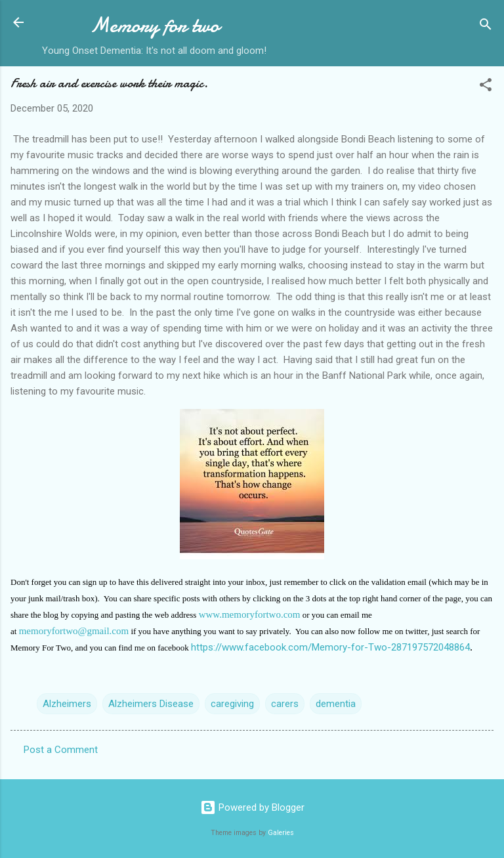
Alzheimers (67, 704)
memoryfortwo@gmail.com (74, 631)
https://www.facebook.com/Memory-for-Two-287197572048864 (330, 647)
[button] (486, 87)
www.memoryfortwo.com (250, 614)
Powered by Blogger (252, 807)
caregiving (232, 704)
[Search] (486, 27)
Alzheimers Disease (151, 704)
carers (285, 704)
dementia (336, 704)
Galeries (281, 833)
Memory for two (155, 25)
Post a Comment (61, 750)
